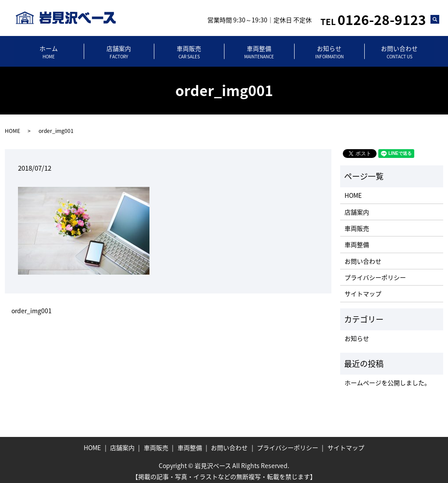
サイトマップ (363, 289)
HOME (12, 125)
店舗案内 (119, 49)
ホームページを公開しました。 (388, 377)
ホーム (49, 49)
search (439, 21)
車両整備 (259, 49)
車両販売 (189, 49)
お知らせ (329, 49)
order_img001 (32, 306)
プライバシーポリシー (375, 272)
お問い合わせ (399, 49)
